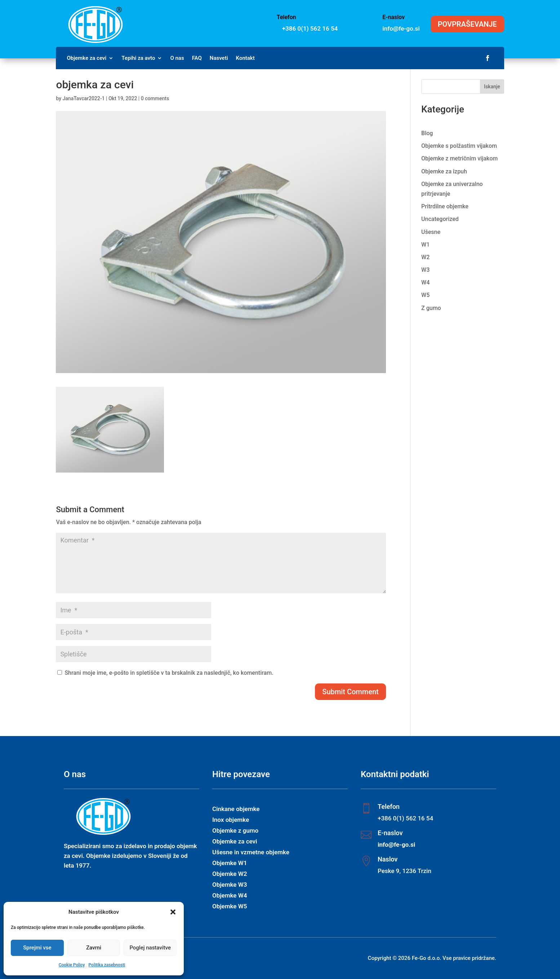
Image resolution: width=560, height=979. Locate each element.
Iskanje (492, 87)
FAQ (197, 58)
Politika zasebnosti (107, 965)
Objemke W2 (230, 874)
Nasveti (219, 58)
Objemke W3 (230, 885)
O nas (177, 58)
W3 (425, 270)
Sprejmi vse (37, 948)
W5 (425, 295)
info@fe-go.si (401, 28)
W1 (425, 245)
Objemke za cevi (86, 58)
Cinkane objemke (236, 809)
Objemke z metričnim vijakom (459, 158)
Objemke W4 (230, 896)
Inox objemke (231, 820)
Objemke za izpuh (444, 171)
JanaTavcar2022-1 (84, 98)
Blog (427, 133)
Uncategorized (440, 219)
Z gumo (431, 308)
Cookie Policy (72, 965)
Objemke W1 (230, 863)
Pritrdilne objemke (445, 206)
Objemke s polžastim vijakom (459, 146)
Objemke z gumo (235, 831)
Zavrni (94, 948)
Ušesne (431, 232)
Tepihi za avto (138, 58)
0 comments (155, 98)
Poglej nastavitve (150, 948)
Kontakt (245, 58)
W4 (425, 282)
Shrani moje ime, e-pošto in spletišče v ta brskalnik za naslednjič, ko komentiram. (169, 673)
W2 (425, 257)
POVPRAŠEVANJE (467, 24)
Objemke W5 (230, 907)
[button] (173, 912)
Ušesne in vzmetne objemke (251, 853)
